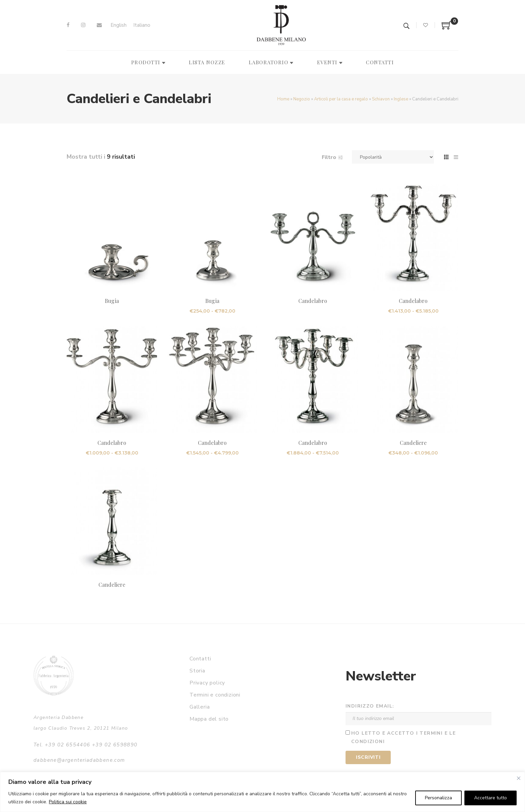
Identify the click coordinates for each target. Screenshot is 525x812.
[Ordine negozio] (393, 157)
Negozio (302, 99)
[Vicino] (519, 778)
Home (283, 99)
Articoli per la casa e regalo (341, 99)
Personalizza (438, 798)
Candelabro (313, 301)
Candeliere (413, 443)
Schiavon (381, 99)
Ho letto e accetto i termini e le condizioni (403, 737)
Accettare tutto (491, 798)
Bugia (112, 301)
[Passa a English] (119, 25)
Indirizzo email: (370, 706)
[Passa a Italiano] (142, 25)
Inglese (401, 99)
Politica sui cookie (68, 802)
